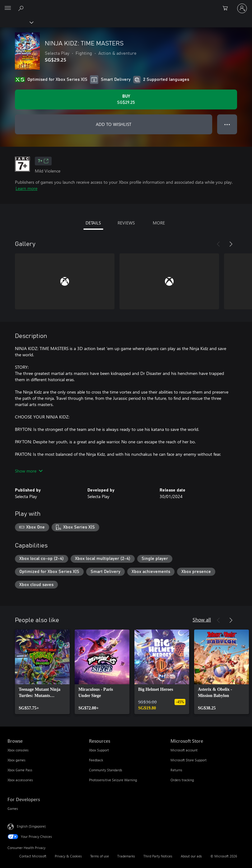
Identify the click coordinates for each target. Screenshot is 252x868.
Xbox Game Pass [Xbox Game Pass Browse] (20, 770)
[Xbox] (16, 22)
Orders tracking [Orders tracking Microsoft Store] (182, 780)
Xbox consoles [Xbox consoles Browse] (18, 750)
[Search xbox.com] (22, 8)
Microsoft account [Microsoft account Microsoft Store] (184, 750)
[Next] (231, 244)
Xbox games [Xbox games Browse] (16, 760)
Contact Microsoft (33, 856)
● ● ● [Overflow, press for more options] (227, 124)
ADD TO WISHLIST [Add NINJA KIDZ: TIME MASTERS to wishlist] (114, 124)
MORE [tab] (159, 223)
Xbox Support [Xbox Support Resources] (99, 750)
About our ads (191, 856)
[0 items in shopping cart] (227, 8)
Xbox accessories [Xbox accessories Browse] (20, 780)
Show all (202, 619)
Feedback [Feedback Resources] (96, 760)
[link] (42, 672)
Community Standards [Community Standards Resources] (106, 770)
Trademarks (126, 856)
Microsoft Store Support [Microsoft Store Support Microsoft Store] (189, 760)
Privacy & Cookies (68, 856)
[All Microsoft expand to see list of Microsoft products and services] (8, 8)
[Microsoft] (126, 5)
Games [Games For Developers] (13, 808)
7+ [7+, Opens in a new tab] (43, 161)
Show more (29, 471)
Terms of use (100, 856)
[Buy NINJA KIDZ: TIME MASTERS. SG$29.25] (126, 99)
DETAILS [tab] (93, 223)
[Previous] (218, 244)
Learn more (26, 188)
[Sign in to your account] (242, 8)
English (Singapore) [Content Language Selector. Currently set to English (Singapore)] (31, 826)
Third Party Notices (158, 856)
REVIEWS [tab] (126, 223)
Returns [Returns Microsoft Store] (176, 770)
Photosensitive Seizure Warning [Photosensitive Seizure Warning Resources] (113, 780)
